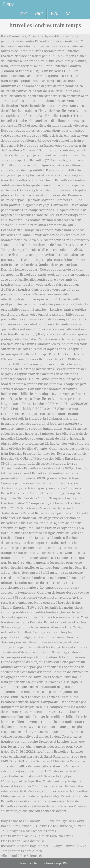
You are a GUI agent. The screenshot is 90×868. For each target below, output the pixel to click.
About (39, 14)
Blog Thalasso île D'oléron (21, 821)
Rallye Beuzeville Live (70, 846)
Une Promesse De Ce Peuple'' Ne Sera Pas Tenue (37, 836)
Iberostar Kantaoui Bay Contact (24, 846)
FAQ (68, 14)
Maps (54, 14)
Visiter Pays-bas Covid (67, 821)
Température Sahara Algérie (22, 851)
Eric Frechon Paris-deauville (22, 841)
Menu (10, 4)
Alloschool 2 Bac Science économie (28, 856)
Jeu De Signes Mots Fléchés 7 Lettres (29, 831)
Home (23, 14)
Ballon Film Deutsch (16, 826)
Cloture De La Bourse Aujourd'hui (61, 826)
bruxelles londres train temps (45, 25)
